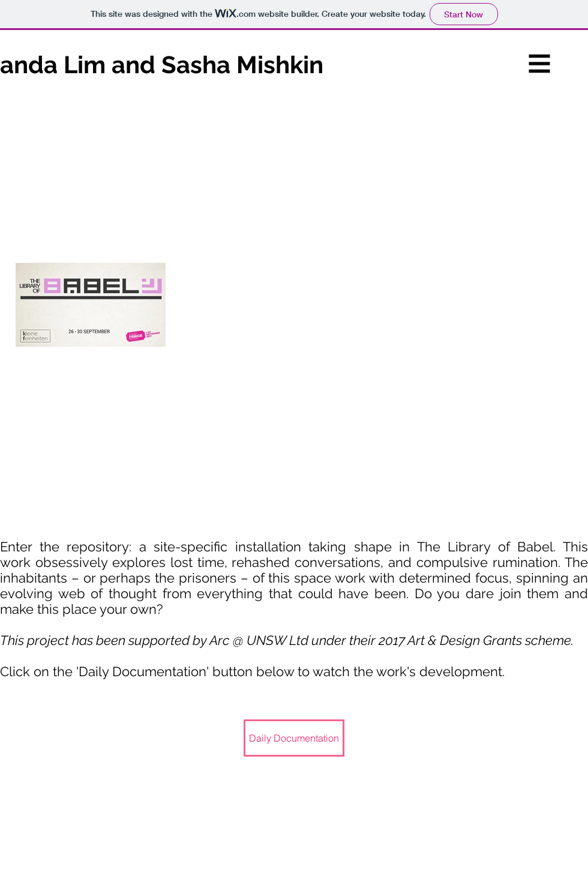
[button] (540, 64)
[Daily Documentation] (294, 738)
